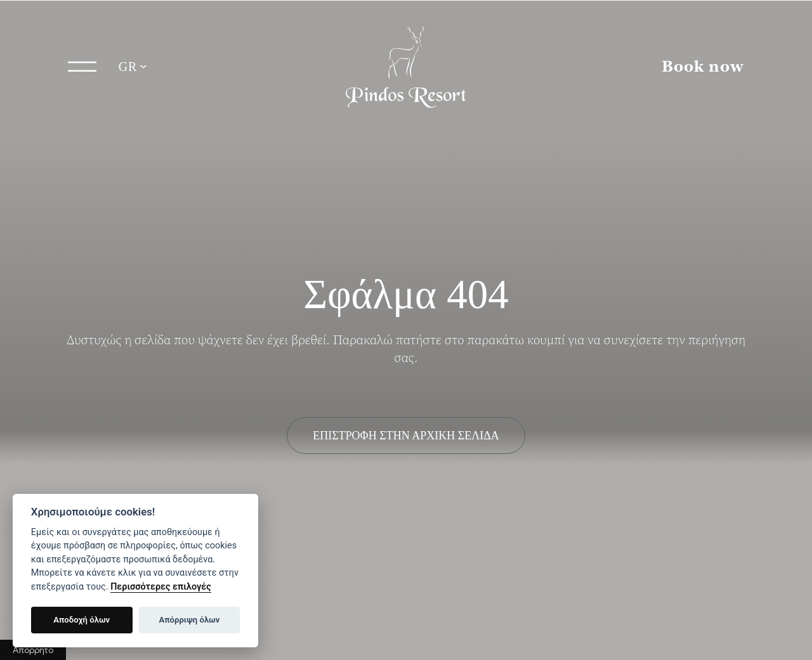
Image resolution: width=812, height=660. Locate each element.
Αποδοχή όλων (82, 620)
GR (128, 67)
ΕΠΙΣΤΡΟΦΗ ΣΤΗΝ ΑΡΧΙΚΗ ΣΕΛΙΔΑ (406, 436)
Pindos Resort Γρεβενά (406, 67)
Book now (703, 67)
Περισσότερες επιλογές (161, 587)
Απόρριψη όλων (190, 620)
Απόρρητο (33, 650)
